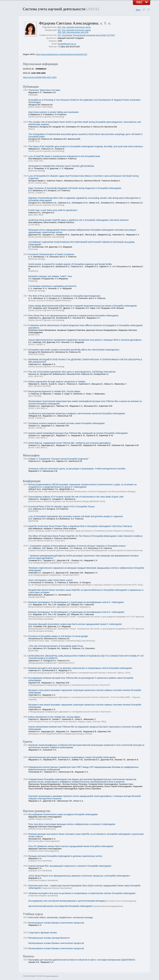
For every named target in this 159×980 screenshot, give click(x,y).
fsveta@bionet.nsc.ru (67, 44)
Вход (138, 10)
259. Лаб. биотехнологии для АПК (73, 32)
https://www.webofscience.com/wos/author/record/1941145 (61, 54)
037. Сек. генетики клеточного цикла (74, 27)
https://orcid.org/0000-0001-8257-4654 (40, 77)
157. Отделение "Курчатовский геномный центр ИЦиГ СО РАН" (86, 35)
